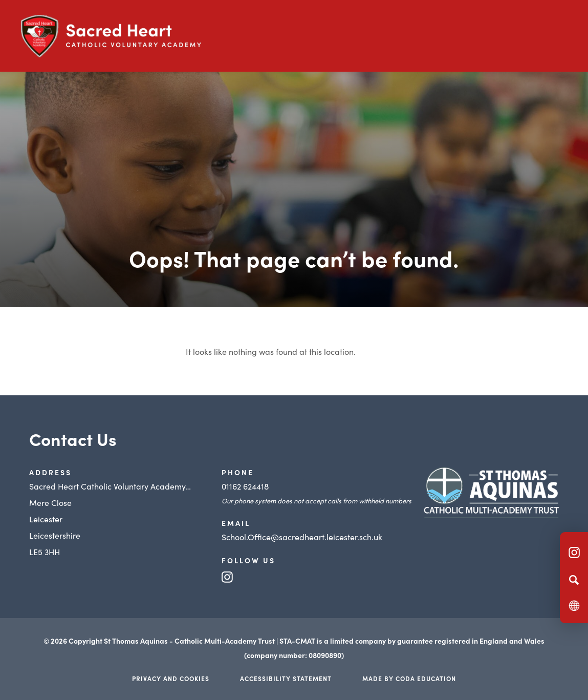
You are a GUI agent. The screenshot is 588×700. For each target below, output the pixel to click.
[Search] (574, 580)
